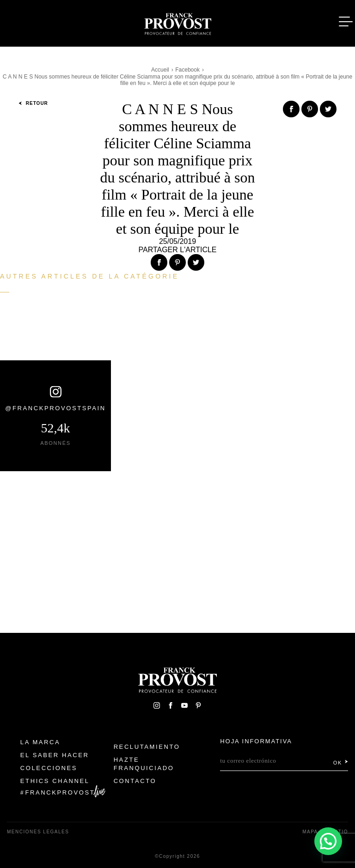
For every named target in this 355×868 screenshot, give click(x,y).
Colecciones (49, 768)
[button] (328, 840)
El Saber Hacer (55, 755)
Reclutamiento (147, 747)
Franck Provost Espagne (177, 22)
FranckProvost (60, 792)
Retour (33, 103)
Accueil (160, 70)
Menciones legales (38, 832)
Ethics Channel (55, 781)
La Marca (40, 742)
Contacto (135, 781)
